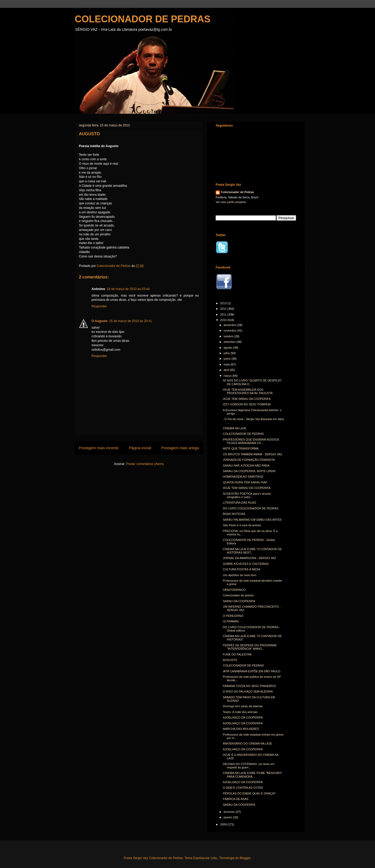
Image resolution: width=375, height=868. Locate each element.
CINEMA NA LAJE (234, 428)
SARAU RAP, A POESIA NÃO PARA (246, 466)
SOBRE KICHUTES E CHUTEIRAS (246, 564)
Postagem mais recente (99, 448)
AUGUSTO (230, 660)
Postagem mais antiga (180, 448)
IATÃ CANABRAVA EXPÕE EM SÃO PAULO (252, 671)
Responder (99, 306)
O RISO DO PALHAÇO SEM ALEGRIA (248, 691)
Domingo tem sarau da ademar (243, 706)
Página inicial (140, 448)
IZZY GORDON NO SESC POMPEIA (247, 404)
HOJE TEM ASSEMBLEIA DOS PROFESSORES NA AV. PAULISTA (248, 391)
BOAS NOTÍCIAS (234, 514)
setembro (230, 342)
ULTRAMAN (231, 621)
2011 (224, 314)
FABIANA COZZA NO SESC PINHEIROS (249, 686)
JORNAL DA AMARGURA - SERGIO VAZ (249, 558)
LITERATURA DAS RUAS (239, 503)
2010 (224, 320)
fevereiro (230, 812)
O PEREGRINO (233, 616)
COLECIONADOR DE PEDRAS (143, 19)
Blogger (245, 858)
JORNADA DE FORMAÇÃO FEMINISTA (249, 460)
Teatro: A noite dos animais (240, 712)
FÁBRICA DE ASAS (235, 799)
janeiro (228, 817)
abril (227, 370)
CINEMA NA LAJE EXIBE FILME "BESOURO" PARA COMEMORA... (252, 775)
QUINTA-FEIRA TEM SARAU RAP (245, 482)
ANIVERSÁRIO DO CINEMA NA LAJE (247, 743)
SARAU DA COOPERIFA (239, 601)
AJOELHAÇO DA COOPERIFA (243, 717)
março (228, 376)
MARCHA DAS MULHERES (241, 729)
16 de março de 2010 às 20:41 (131, 321)
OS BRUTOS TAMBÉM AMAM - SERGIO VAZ (252, 454)
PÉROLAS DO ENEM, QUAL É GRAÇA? (249, 793)
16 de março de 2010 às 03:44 (128, 289)
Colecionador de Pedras (237, 192)
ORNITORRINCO (234, 590)
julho (227, 353)
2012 (224, 309)
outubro (229, 336)
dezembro (230, 325)
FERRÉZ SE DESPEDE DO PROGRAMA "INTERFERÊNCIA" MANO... (250, 647)
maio (227, 364)
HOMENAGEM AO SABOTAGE (243, 477)
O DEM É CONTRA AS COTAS (243, 788)
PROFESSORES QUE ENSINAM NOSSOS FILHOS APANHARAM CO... (251, 441)
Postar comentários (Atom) (145, 464)
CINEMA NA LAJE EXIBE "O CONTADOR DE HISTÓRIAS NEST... (252, 551)
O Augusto (100, 321)
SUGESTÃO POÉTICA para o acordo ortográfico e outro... (247, 495)
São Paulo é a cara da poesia (242, 525)
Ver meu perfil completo (231, 202)
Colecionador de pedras (238, 595)
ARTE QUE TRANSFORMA (241, 448)
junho (227, 359)
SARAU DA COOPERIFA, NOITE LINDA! (249, 471)
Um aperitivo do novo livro (239, 575)
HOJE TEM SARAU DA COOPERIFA (247, 399)
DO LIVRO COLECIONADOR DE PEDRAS (251, 508)
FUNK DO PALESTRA (237, 654)
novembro (230, 330)
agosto (228, 348)
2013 (224, 303)
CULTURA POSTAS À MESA (241, 569)
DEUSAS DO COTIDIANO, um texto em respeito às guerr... (249, 766)
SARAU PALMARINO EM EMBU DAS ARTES (252, 520)
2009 (224, 824)
